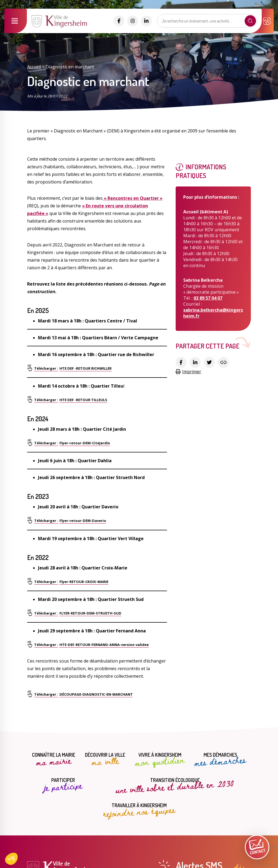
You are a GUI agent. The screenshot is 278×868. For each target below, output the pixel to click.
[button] (11, 859)
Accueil (34, 67)
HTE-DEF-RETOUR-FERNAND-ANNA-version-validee (104, 645)
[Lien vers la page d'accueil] (60, 27)
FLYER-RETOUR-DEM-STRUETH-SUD (90, 613)
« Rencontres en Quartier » (133, 198)
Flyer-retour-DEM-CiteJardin (85, 443)
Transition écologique (175, 785)
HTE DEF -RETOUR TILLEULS (83, 400)
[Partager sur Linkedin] (195, 362)
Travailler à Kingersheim (139, 810)
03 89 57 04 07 (208, 298)
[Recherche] (250, 21)
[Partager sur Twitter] (209, 362)
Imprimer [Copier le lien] (188, 372)
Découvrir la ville (105, 760)
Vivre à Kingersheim (160, 760)
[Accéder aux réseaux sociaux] (119, 21)
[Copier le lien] (223, 362)
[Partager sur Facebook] (181, 362)
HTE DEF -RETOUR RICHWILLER (86, 368)
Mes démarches (220, 760)
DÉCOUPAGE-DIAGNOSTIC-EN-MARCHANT (96, 694)
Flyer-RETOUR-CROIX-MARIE (84, 582)
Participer (63, 785)
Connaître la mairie (54, 760)
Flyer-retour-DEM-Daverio (83, 521)
